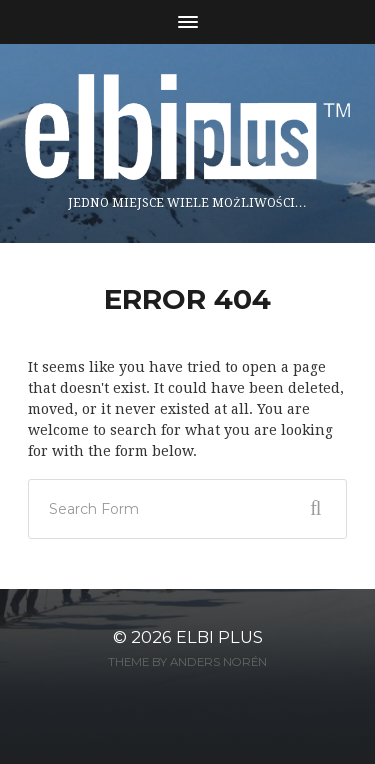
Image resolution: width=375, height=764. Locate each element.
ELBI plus (219, 637)
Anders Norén (218, 662)
